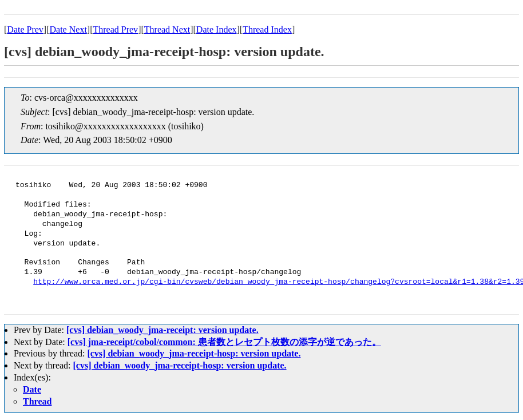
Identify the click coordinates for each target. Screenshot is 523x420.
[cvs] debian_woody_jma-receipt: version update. (163, 330)
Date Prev (25, 29)
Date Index (217, 29)
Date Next (68, 29)
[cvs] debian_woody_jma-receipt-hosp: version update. (194, 353)
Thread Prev (115, 29)
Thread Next (167, 29)
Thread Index (267, 29)
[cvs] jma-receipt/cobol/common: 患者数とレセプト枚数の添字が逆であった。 (224, 342)
